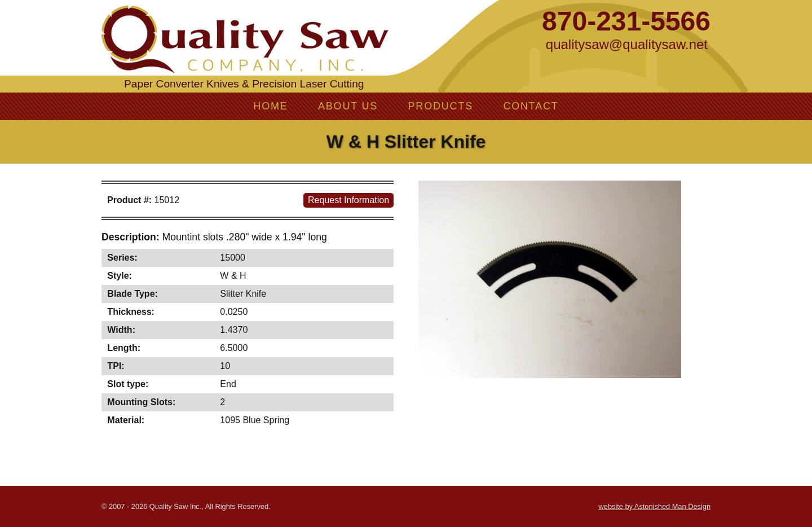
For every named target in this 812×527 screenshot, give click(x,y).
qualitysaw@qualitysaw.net (627, 44)
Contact (531, 106)
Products (441, 106)
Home (270, 106)
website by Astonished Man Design (655, 506)
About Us (348, 106)
